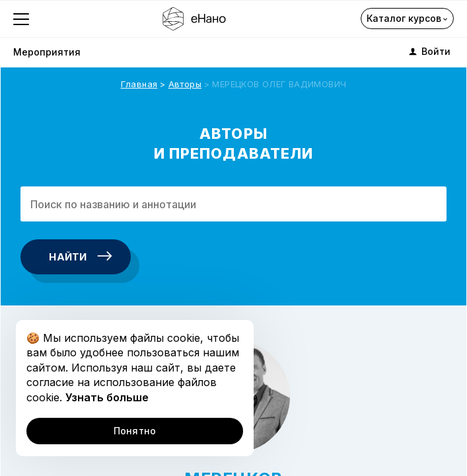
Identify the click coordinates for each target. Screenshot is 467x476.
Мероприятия (47, 52)
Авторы (185, 84)
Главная (139, 84)
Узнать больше (107, 397)
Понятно (135, 431)
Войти (429, 52)
